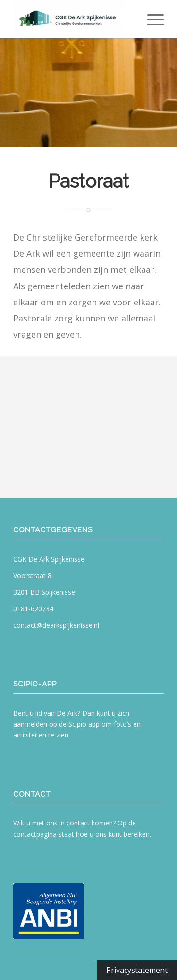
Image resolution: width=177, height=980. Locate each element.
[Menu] (151, 19)
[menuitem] (151, 19)
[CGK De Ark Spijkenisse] (73, 19)
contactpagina (35, 834)
